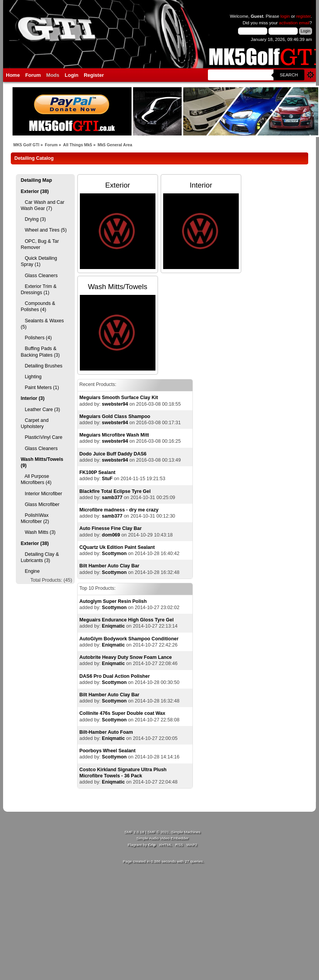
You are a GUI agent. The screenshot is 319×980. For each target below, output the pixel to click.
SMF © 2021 (158, 832)
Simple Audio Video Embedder (162, 838)
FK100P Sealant (97, 472)
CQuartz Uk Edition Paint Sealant (117, 547)
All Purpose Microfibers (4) (36, 479)
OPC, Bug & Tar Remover (40, 244)
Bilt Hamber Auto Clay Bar (109, 566)
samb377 (112, 498)
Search (289, 75)
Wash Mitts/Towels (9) (42, 462)
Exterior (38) (35, 191)
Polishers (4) (36, 338)
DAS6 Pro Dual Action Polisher (115, 676)
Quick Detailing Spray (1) (39, 261)
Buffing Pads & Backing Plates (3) (40, 352)
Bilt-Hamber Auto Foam (106, 732)
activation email (294, 23)
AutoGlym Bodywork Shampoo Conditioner (129, 639)
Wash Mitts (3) (38, 532)
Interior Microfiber (41, 494)
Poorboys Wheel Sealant (108, 751)
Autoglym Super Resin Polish (113, 601)
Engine (30, 571)
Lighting (31, 377)
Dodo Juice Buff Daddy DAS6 (113, 454)
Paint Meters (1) (40, 388)
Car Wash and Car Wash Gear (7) (43, 205)
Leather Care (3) (41, 410)
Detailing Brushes (42, 366)
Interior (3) (33, 398)
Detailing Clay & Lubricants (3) (40, 557)
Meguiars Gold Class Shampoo (115, 416)
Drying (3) (33, 219)
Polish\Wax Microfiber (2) (35, 518)
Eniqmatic (113, 626)
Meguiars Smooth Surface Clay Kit (119, 398)
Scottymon (114, 553)
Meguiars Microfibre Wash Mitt (114, 435)
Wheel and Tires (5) (44, 230)
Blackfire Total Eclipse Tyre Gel (115, 491)
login (285, 16)
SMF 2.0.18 (134, 832)
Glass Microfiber (40, 504)
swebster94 (115, 404)
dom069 (111, 535)
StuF (107, 479)
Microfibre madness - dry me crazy (119, 510)
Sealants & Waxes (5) (42, 324)
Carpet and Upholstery (35, 423)
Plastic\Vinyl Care (42, 437)
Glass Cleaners (39, 276)
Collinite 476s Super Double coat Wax (122, 713)
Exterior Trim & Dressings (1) (39, 289)
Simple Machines (186, 832)
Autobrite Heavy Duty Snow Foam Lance (126, 657)
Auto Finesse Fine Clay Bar (111, 528)
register (304, 16)
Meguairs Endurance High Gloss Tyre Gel (127, 620)
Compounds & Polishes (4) (38, 306)
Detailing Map (36, 180)
